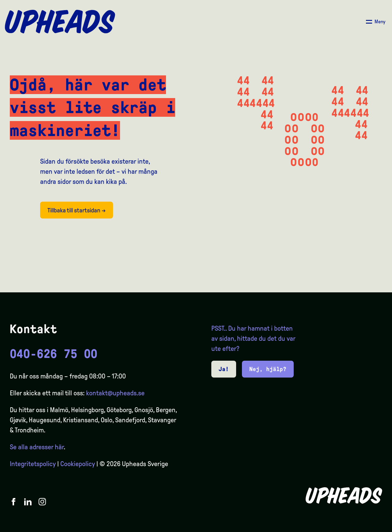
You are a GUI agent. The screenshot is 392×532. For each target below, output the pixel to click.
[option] (358, 526)
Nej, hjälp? (268, 369)
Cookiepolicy (78, 464)
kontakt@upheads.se (115, 393)
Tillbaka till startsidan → (77, 210)
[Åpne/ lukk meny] (376, 22)
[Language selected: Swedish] (367, 526)
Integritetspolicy (33, 464)
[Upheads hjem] (60, 22)
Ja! (224, 369)
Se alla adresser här (37, 447)
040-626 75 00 (54, 354)
